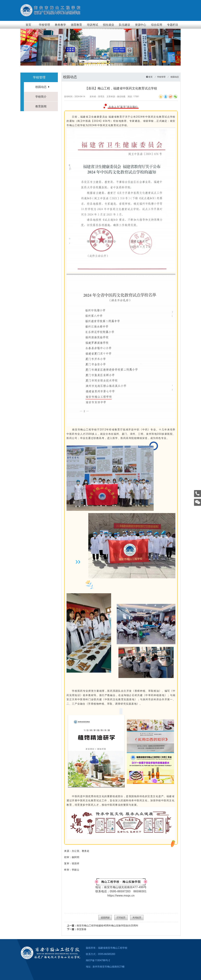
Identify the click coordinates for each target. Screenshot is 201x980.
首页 (150, 77)
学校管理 (161, 77)
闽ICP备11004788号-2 (98, 960)
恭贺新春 (77, 929)
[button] (164, 62)
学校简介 (41, 97)
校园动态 (41, 87)
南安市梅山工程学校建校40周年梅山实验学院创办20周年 (103, 926)
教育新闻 (41, 106)
